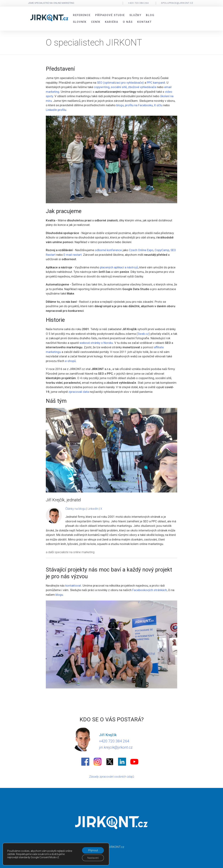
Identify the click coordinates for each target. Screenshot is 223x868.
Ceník (96, 22)
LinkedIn (93, 509)
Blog (150, 15)
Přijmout (93, 850)
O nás (128, 22)
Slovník (80, 22)
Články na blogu (75, 509)
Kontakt (144, 22)
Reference (82, 15)
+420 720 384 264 (138, 3)
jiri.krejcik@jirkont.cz (116, 747)
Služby (135, 15)
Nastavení (93, 858)
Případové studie (110, 15)
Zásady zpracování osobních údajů (112, 777)
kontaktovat (73, 586)
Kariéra (112, 22)
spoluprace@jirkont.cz (177, 3)
